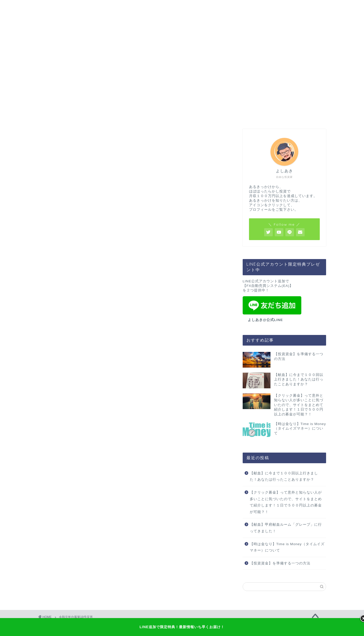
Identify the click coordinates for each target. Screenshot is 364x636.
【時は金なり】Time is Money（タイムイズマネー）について (287, 547)
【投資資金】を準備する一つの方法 (280, 563)
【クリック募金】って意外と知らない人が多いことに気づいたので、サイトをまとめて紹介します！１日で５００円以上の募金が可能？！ (286, 502)
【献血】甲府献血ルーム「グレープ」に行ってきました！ (286, 528)
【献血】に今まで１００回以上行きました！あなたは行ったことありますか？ (284, 476)
